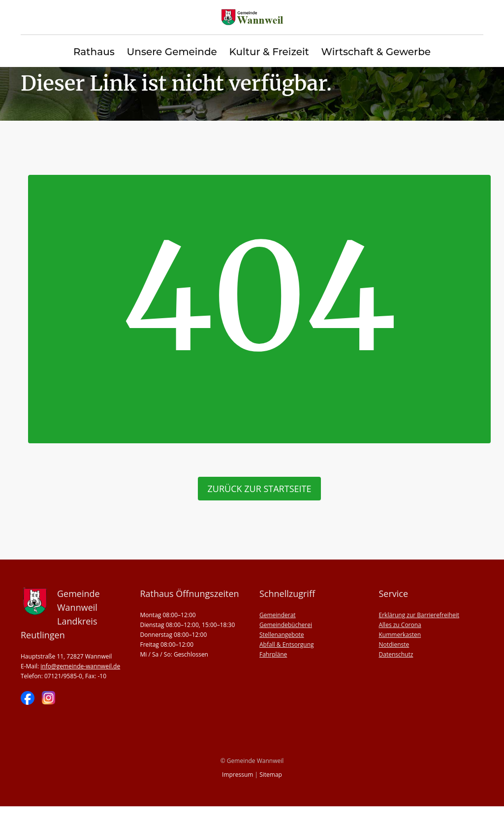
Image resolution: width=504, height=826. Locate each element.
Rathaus (94, 52)
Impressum (237, 794)
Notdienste (394, 664)
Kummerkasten (400, 654)
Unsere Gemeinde (172, 52)
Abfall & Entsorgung (287, 664)
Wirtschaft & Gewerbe (376, 52)
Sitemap (271, 794)
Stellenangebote (282, 654)
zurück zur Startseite (260, 508)
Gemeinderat (278, 635)
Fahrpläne (273, 674)
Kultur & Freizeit (269, 52)
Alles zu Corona (400, 644)
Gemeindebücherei (286, 644)
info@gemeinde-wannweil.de (80, 686)
